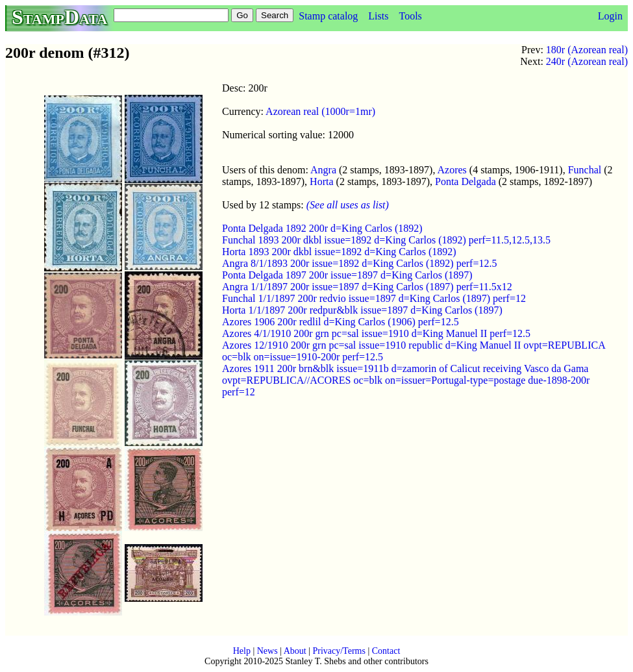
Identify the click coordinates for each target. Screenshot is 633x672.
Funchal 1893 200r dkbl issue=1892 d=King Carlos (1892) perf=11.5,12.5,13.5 (386, 240)
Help (242, 651)
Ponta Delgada (465, 181)
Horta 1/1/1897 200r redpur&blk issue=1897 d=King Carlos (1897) (362, 310)
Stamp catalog (328, 16)
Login (610, 16)
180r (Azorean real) (587, 50)
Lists (378, 16)
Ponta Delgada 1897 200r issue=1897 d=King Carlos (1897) (347, 275)
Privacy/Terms (339, 651)
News (267, 651)
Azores (452, 170)
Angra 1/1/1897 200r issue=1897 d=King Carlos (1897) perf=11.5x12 (367, 287)
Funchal (585, 170)
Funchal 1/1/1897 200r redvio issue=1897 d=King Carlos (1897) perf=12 (374, 298)
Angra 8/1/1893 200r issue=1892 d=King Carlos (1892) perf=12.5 (359, 263)
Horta (321, 181)
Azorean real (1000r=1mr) (320, 111)
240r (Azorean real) (587, 61)
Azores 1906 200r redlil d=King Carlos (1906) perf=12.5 (341, 322)
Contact (386, 651)
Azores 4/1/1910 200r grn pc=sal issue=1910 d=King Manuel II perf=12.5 (376, 333)
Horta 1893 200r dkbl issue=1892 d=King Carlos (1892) (339, 252)
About (295, 651)
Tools (410, 16)
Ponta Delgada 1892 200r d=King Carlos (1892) (322, 228)
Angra (323, 170)
